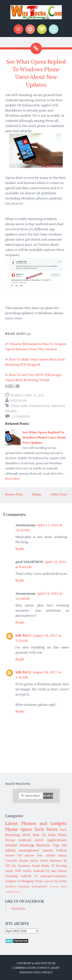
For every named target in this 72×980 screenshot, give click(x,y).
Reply (20, 549)
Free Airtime (46, 855)
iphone (29, 855)
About (55, 968)
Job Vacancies (21, 866)
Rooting (62, 866)
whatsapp (27, 845)
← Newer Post (12, 494)
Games (48, 850)
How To (39, 835)
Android (25, 840)
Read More (13, 479)
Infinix (63, 855)
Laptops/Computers (54, 876)
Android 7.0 (29, 876)
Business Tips (48, 845)
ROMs (63, 881)
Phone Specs (19, 829)
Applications (57, 840)
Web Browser (39, 406)
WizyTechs (19, 401)
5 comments (21, 416)
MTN (26, 835)
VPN (18, 871)
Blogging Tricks (32, 881)
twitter (27, 871)
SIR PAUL (23, 635)
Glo (64, 845)
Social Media (41, 866)
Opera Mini (19, 406)
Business (56, 860)
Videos (61, 850)
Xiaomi (24, 860)
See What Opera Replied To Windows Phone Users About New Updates (44, 437)
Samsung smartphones (33, 886)
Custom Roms (58, 886)
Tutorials (11, 860)
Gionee (10, 855)
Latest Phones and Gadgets (36, 823)
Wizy (37, 972)
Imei (54, 871)
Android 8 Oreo (13, 892)
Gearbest (10, 886)
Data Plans (58, 835)
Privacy (47, 972)
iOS (20, 855)
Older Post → (61, 494)
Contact (43, 968)
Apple (9, 871)
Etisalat (11, 845)
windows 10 (13, 881)
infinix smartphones (22, 850)
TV (53, 866)
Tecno (10, 840)
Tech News (46, 829)
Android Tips (51, 881)
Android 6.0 (41, 871)
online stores (39, 860)
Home (37, 494)
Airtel (39, 840)
